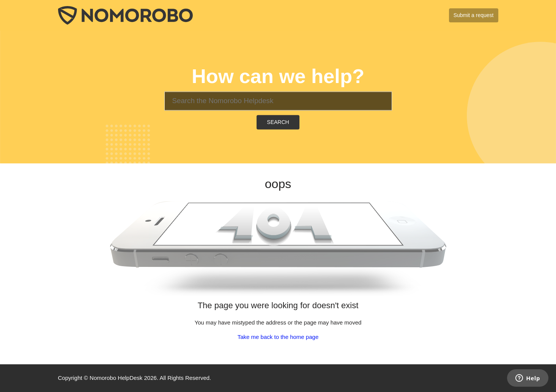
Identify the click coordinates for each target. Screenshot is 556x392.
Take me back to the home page (278, 337)
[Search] (278, 101)
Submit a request (474, 15)
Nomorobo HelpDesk (116, 378)
